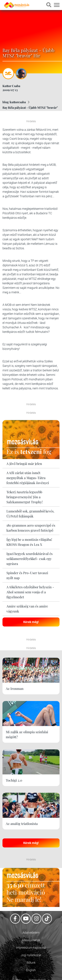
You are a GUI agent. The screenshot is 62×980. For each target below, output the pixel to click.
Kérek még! (31, 622)
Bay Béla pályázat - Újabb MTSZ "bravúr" (30, 108)
